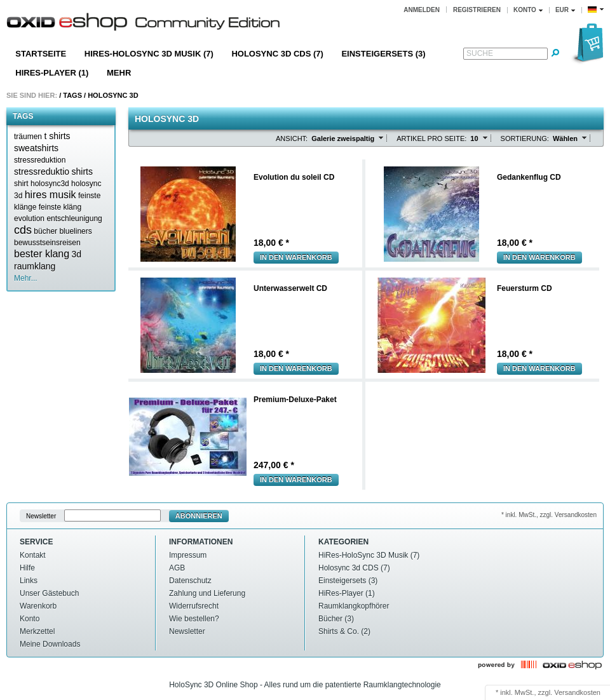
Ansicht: (292, 138)
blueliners (75, 231)
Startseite (41, 54)
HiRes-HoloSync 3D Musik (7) (149, 54)
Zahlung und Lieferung (207, 593)
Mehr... (26, 278)
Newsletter (41, 516)
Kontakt (33, 555)
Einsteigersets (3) (383, 54)
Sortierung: (525, 138)
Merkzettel (37, 631)
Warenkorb (38, 606)
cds (23, 230)
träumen (28, 137)
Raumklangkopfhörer (354, 606)
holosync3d (50, 184)
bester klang (42, 254)
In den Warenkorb (296, 257)
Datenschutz (190, 581)
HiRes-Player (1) (52, 73)
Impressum (188, 555)
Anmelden (422, 10)
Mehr (119, 73)
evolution (29, 219)
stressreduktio (42, 172)
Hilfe (27, 568)
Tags (72, 95)
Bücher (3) (336, 619)
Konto (30, 619)
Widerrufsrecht (194, 606)
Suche (480, 53)
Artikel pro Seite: (431, 138)
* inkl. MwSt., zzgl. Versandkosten (549, 515)
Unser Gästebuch (49, 593)
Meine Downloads (50, 644)
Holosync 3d (113, 95)
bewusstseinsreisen (47, 243)
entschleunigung (74, 219)
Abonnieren (199, 516)
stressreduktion (40, 160)
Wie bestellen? (194, 619)
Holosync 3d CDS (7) (277, 54)
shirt (21, 184)
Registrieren (477, 10)
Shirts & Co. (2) (344, 631)
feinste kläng (60, 207)
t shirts (57, 136)
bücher (45, 231)
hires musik (51, 195)
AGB (177, 568)
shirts (82, 172)
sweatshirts (36, 148)
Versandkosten (577, 692)
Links (29, 581)
